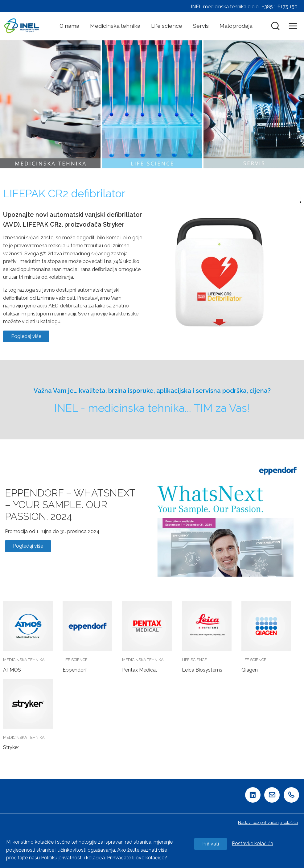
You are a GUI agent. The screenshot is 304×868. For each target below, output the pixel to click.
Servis (201, 26)
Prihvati (211, 844)
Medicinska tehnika (115, 26)
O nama (69, 26)
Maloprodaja (236, 26)
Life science (167, 26)
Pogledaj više (26, 336)
